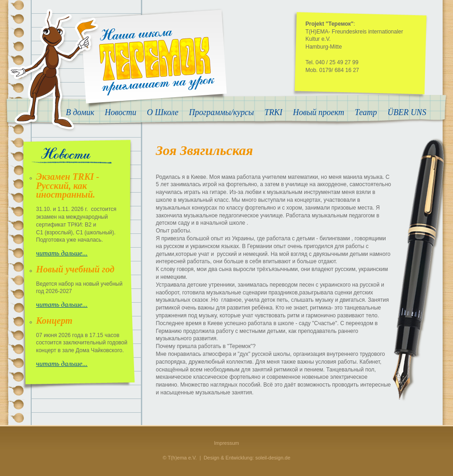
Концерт (54, 321)
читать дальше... (62, 253)
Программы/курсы (222, 113)
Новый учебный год (75, 269)
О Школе (163, 113)
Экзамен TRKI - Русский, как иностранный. (68, 186)
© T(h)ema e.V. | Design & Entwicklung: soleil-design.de (226, 458)
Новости (120, 113)
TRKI (273, 113)
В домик (80, 113)
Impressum (226, 443)
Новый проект (319, 113)
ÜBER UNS (407, 113)
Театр (366, 113)
